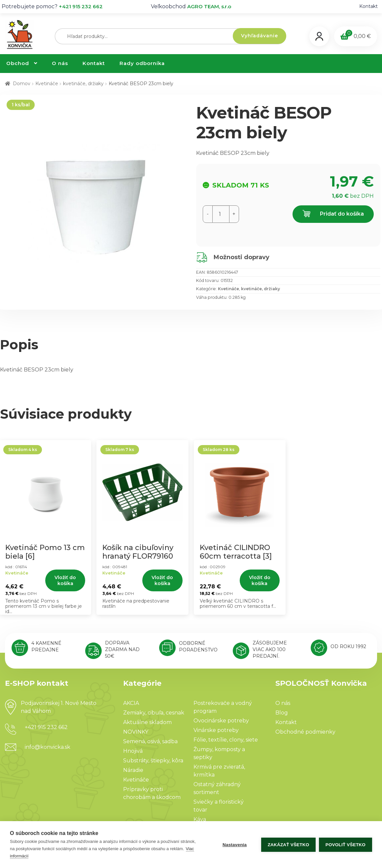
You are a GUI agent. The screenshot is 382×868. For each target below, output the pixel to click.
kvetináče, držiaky (83, 84)
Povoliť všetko (346, 845)
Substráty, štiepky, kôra (153, 761)
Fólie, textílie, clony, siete (226, 740)
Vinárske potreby (216, 730)
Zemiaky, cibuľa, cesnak (154, 713)
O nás (60, 63)
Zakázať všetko (288, 845)
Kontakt (368, 6)
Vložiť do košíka (65, 580)
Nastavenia (234, 845)
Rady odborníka (142, 63)
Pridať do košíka (333, 214)
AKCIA (131, 703)
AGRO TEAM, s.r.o (209, 6)
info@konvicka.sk (48, 747)
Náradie (133, 770)
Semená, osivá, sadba (150, 741)
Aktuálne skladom (147, 722)
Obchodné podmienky (305, 732)
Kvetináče (47, 84)
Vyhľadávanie (260, 36)
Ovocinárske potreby (221, 721)
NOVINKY (136, 732)
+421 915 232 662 (81, 6)
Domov (22, 84)
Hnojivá (133, 751)
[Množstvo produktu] (221, 214)
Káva (200, 819)
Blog (282, 713)
